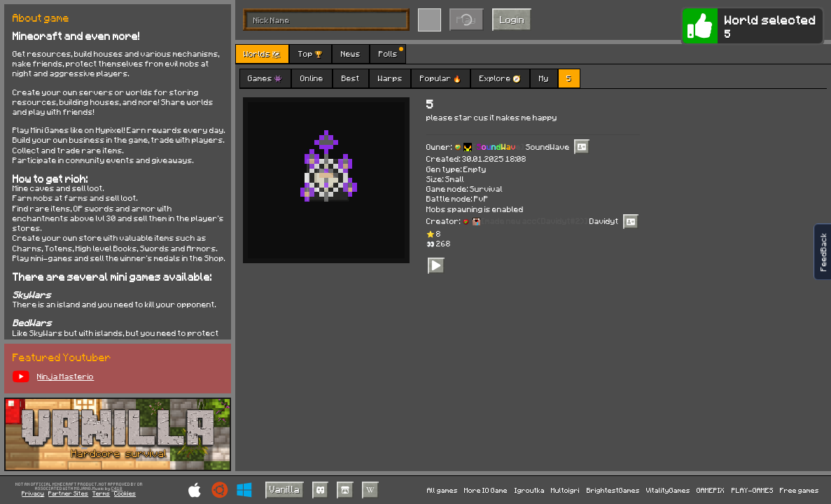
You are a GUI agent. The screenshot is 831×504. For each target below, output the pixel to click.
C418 (117, 489)
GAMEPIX (711, 490)
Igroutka (530, 490)
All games (442, 490)
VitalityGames (668, 490)
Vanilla (285, 489)
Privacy (33, 494)
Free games (799, 490)
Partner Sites (68, 494)
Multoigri (565, 490)
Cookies (125, 494)
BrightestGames (613, 490)
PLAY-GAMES (753, 490)
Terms (101, 494)
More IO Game (486, 490)
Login (512, 19)
